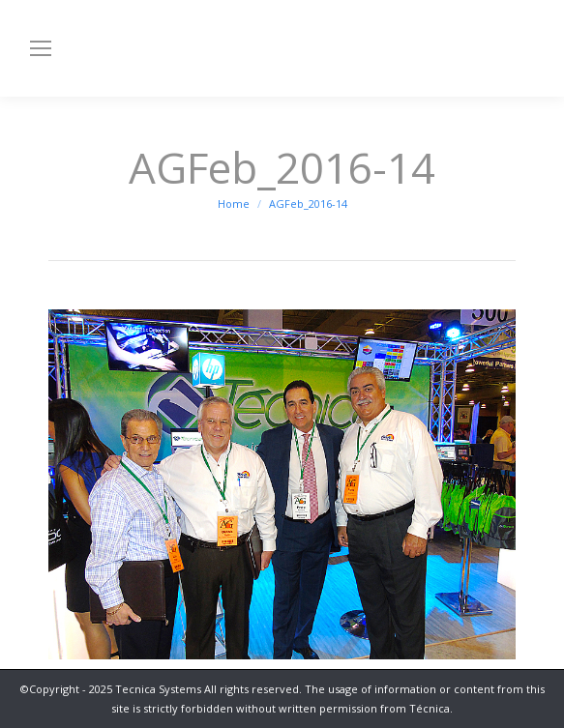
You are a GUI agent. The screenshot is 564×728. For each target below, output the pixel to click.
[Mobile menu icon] (41, 48)
